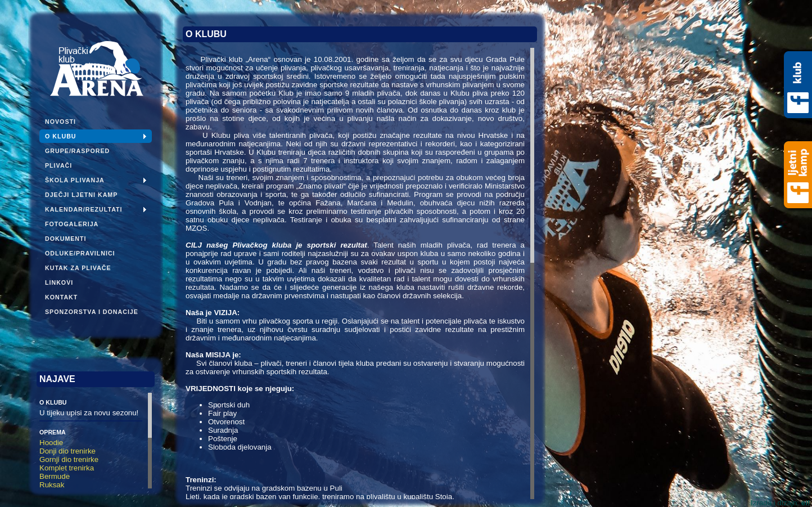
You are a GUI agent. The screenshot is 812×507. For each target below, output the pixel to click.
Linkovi (59, 282)
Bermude (55, 476)
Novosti (60, 122)
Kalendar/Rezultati (84, 209)
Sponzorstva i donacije (92, 312)
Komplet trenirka (67, 468)
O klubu (61, 136)
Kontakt (61, 297)
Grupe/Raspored (77, 151)
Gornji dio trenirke (69, 459)
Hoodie (51, 443)
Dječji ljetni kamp (81, 195)
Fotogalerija (72, 224)
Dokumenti (66, 239)
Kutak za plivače (78, 268)
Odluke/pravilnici (80, 253)
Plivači (58, 165)
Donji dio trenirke (67, 451)
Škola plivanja (75, 180)
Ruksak (52, 485)
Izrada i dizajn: (780, 503)
